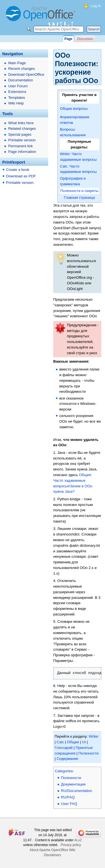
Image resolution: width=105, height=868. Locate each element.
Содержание (67, 759)
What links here (21, 123)
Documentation (21, 80)
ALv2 (78, 840)
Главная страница (79, 198)
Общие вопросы (74, 109)
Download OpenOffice (26, 74)
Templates (17, 98)
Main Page (17, 63)
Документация (73, 784)
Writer (94, 736)
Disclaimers (53, 855)
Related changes (22, 129)
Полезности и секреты (79, 191)
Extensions (17, 92)
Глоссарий (64, 748)
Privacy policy (71, 845)
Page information (22, 152)
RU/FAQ (68, 797)
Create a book (18, 170)
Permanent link (20, 146)
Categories (64, 771)
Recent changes (21, 69)
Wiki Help (16, 103)
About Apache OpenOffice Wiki (53, 850)
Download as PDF (21, 176)
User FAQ (69, 804)
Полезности (88, 753)
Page (68, 39)
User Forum (18, 86)
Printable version (22, 140)
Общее (73, 742)
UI (84, 742)
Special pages (20, 134)
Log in (96, 6)
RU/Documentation (77, 791)
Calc (60, 742)
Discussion (85, 39)
